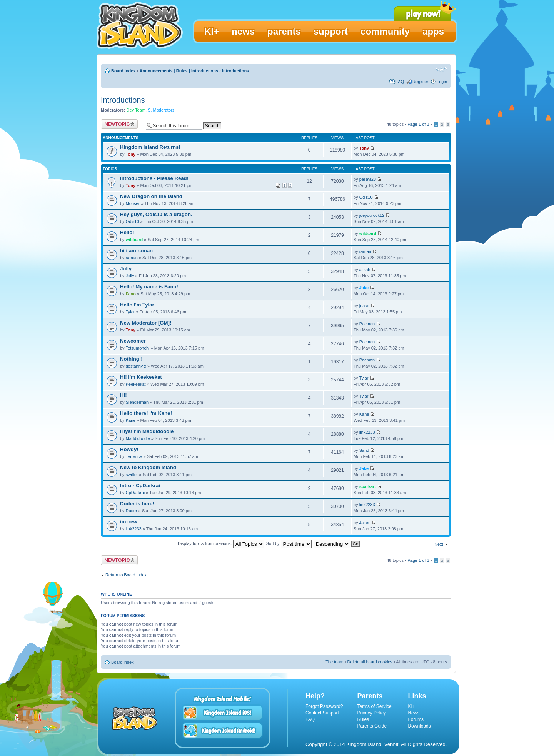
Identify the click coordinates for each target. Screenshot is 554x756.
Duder (132, 511)
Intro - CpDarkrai (140, 485)
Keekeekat (136, 384)
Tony (131, 154)
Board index (123, 71)
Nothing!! (131, 359)
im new (129, 522)
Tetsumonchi (138, 348)
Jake (364, 288)
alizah (365, 270)
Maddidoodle (138, 438)
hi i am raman (136, 251)
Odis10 (366, 197)
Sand (364, 450)
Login (442, 82)
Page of (418, 124)
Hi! (123, 395)
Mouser (133, 203)
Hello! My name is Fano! (149, 287)
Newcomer (133, 341)
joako (364, 306)
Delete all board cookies (370, 662)
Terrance (134, 456)
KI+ (411, 706)
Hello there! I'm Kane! (146, 413)
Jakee (365, 523)
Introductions (235, 71)
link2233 (367, 432)
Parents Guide (372, 726)
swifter (132, 475)
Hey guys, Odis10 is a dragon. (156, 214)
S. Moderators (161, 110)
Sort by (289, 543)
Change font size (441, 69)
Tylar (130, 312)
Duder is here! (137, 504)
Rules (363, 719)
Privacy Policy (371, 713)
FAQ (400, 82)
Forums (416, 719)
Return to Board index (126, 575)
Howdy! (129, 449)
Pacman (367, 324)
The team (334, 662)
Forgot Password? (324, 706)
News (414, 713)
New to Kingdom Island (148, 467)
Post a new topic (119, 124)
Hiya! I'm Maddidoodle (147, 431)
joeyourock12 (372, 215)
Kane (131, 420)
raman (132, 258)
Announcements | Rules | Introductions (179, 71)
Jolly (126, 269)
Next (439, 544)
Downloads (419, 726)
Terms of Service (374, 706)
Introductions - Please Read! (154, 178)
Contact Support (322, 713)
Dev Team (136, 110)
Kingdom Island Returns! (150, 147)
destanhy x (136, 366)
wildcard (134, 240)
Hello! (127, 232)
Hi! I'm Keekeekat (141, 377)
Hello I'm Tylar (137, 305)
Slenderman (137, 402)
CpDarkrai (135, 493)
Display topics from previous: (221, 543)
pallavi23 (368, 179)
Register (420, 82)
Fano (131, 294)
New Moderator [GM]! (146, 323)
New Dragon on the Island (151, 196)
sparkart (368, 486)
